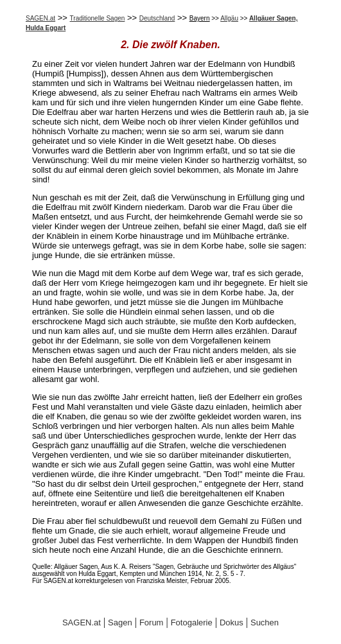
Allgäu (229, 18)
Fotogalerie (192, 622)
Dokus (232, 622)
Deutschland (157, 18)
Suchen (265, 622)
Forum (152, 622)
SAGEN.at (40, 18)
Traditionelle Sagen (98, 18)
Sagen (120, 622)
